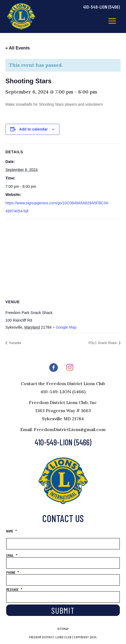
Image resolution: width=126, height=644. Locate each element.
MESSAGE (14, 589)
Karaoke (15, 343)
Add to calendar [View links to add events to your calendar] (34, 129)
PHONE (13, 572)
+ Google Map (64, 327)
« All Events (18, 48)
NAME (11, 531)
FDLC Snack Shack (103, 343)
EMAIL (12, 555)
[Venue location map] (63, 258)
